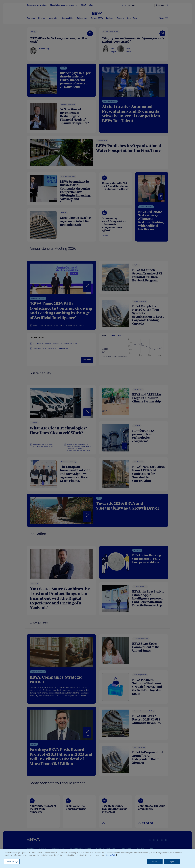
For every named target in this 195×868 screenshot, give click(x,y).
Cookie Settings (12, 862)
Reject (172, 862)
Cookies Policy (111, 855)
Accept (155, 862)
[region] (97, 858)
